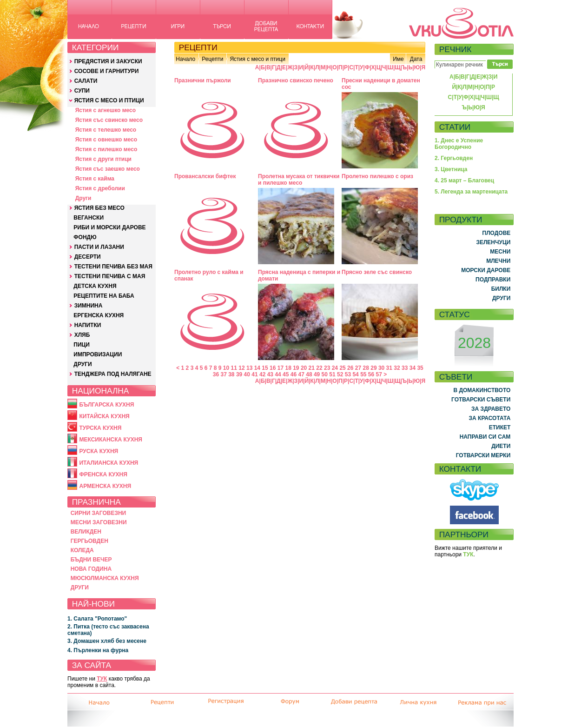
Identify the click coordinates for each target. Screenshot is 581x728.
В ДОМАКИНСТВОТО (482, 390)
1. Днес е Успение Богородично (459, 144)
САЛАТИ (86, 81)
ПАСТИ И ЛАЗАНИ (99, 247)
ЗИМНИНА (89, 306)
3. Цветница (451, 169)
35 (420, 368)
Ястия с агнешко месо (106, 110)
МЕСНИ (500, 252)
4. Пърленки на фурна (98, 650)
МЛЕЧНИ (498, 261)
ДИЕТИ (501, 446)
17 (281, 368)
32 (397, 368)
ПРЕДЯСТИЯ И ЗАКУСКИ (108, 61)
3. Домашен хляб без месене (107, 641)
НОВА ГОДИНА (91, 569)
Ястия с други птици (103, 159)
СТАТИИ (455, 127)
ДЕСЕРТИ (88, 257)
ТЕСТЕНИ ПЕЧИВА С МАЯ (110, 276)
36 (216, 374)
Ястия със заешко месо (108, 169)
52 (340, 374)
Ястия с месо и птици (257, 59)
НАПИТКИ (88, 325)
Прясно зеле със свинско (377, 272)
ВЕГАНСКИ (89, 218)
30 (381, 368)
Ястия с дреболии (100, 188)
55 (363, 374)
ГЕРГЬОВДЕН (89, 541)
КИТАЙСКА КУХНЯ (104, 416)
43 (270, 374)
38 (231, 374)
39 (239, 374)
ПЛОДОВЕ (497, 233)
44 (278, 374)
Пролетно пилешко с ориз (377, 176)
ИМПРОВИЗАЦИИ (98, 354)
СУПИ (82, 91)
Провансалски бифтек (205, 176)
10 (226, 368)
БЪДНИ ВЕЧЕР (91, 560)
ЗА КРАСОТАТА (490, 418)
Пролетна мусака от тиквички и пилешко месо (299, 180)
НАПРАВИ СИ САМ (485, 437)
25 (342, 368)
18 (288, 368)
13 (249, 368)
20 (304, 368)
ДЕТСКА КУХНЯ (95, 286)
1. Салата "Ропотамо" (97, 619)
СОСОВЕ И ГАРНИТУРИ (107, 71)
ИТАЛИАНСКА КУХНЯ (109, 463)
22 (319, 368)
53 (348, 374)
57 (379, 374)
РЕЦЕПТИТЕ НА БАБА (104, 296)
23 (327, 368)
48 (309, 374)
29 (373, 368)
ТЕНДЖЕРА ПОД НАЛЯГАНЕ (113, 374)
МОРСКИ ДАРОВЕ (486, 270)
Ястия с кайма (95, 179)
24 (335, 368)
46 (294, 374)
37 (223, 374)
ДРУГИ (83, 364)
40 (247, 374)
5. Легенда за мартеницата (471, 192)
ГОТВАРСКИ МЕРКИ (483, 455)
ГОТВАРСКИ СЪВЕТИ (481, 400)
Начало (185, 59)
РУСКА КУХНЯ (99, 451)
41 (254, 374)
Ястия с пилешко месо (106, 149)
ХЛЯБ (82, 335)
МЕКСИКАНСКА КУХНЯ (111, 440)
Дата (416, 59)
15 (265, 368)
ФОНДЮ (85, 237)
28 (366, 368)
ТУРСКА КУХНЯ (100, 428)
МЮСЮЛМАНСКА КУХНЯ (105, 578)
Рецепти (212, 59)
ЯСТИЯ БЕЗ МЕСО (99, 208)
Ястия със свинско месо (109, 120)
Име (398, 59)
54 (355, 374)
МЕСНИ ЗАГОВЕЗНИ (99, 522)
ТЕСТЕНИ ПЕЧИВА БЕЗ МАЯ (113, 267)
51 (332, 374)
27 (358, 368)
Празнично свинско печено (296, 80)
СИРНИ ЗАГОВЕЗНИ (99, 513)
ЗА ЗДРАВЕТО (491, 409)
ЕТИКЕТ (500, 427)
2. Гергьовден (454, 158)
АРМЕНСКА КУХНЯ (105, 486)
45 (286, 374)
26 (350, 368)
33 (405, 368)
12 (241, 368)
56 (371, 374)
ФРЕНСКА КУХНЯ (103, 474)
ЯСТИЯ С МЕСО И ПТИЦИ (109, 100)
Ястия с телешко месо (106, 130)
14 (257, 368)
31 (389, 368)
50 (325, 374)
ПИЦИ (82, 345)
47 (301, 374)
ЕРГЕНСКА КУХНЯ (99, 315)
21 (312, 368)
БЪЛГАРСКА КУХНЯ (106, 405)
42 (262, 374)
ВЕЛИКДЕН (86, 532)
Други (83, 198)
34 (413, 368)
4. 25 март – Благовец (464, 180)
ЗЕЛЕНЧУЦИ (493, 242)
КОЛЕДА (82, 550)
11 (234, 368)
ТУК (102, 679)
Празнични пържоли (203, 80)
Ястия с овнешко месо (106, 140)
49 (317, 374)
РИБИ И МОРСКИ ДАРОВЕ (109, 227)
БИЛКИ (501, 289)
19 (296, 368)
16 (273, 368)
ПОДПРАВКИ (493, 280)
